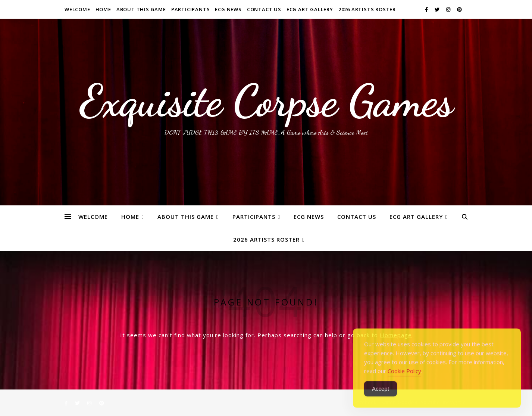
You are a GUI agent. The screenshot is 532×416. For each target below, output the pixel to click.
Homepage (396, 335)
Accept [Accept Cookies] (381, 398)
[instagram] (449, 9)
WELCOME (77, 9)
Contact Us (264, 9)
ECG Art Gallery (310, 9)
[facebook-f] (427, 9)
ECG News (228, 9)
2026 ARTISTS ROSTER (367, 9)
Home (103, 9)
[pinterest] (459, 9)
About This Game (141, 9)
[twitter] (438, 9)
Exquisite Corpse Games (266, 101)
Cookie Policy (404, 380)
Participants (191, 9)
